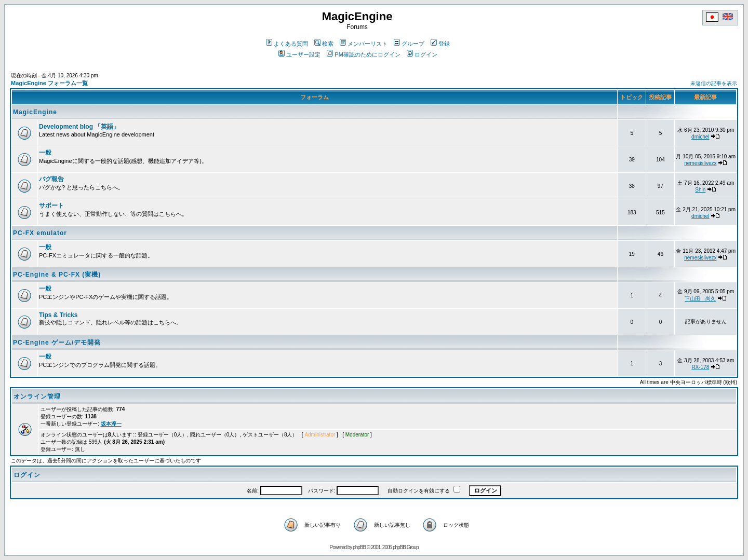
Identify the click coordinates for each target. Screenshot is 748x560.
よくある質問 (287, 44)
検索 (324, 44)
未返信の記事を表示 (714, 83)
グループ (409, 44)
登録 (440, 44)
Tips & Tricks (58, 315)
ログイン (422, 54)
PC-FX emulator (40, 233)
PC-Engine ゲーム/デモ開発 (57, 343)
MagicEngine (35, 112)
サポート (51, 206)
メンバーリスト (364, 44)
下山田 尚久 (700, 299)
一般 (45, 153)
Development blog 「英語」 (79, 127)
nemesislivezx (700, 163)
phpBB (359, 547)
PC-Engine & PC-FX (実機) (57, 275)
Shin (700, 190)
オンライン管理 (37, 397)
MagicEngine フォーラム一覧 (49, 83)
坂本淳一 (111, 424)
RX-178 (700, 367)
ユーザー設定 (299, 54)
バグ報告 (51, 179)
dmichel (700, 137)
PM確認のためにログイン (364, 54)
